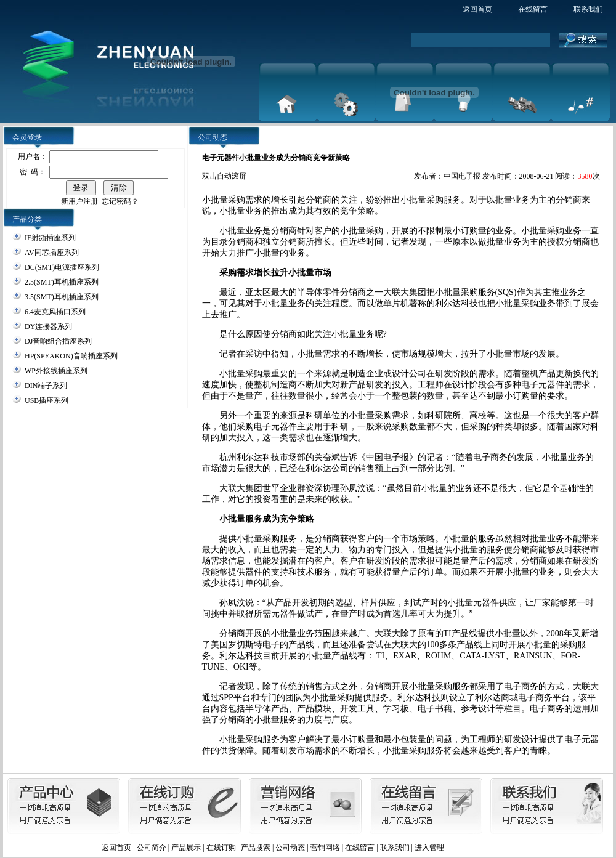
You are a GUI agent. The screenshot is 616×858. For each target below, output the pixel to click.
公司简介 (152, 848)
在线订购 (221, 848)
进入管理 (429, 848)
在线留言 (533, 9)
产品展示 (186, 848)
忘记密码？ (120, 201)
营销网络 (325, 848)
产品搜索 (256, 848)
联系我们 (588, 9)
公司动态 (290, 848)
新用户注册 (79, 201)
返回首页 (477, 9)
